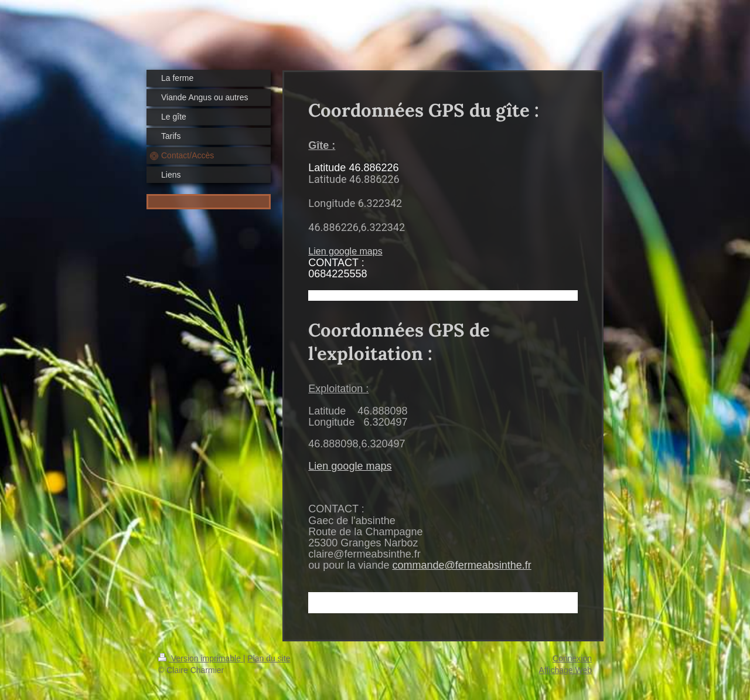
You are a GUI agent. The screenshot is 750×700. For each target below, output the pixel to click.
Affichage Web (565, 670)
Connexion (572, 658)
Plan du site (269, 658)
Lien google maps (345, 251)
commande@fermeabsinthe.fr (461, 565)
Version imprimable (201, 658)
